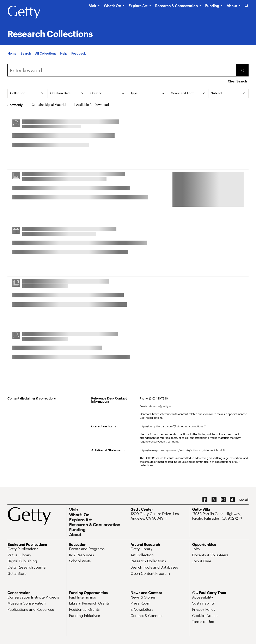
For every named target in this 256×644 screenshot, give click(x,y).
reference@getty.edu (161, 406)
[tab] (28, 93)
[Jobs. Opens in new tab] (196, 549)
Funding (212, 6)
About (232, 6)
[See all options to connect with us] (244, 500)
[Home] (12, 54)
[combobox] (122, 70)
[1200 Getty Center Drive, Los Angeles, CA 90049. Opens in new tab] (159, 516)
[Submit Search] (242, 70)
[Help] (64, 54)
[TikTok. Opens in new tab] (232, 500)
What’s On (112, 6)
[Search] (26, 54)
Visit (93, 6)
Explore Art (138, 6)
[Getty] (24, 13)
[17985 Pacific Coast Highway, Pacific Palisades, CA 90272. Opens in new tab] (220, 516)
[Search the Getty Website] (247, 6)
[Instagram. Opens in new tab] (223, 500)
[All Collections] (46, 54)
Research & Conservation (176, 6)
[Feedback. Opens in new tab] (79, 54)
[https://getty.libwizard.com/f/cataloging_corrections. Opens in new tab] (173, 427)
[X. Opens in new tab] (214, 500)
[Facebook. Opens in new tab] (205, 500)
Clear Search (237, 81)
